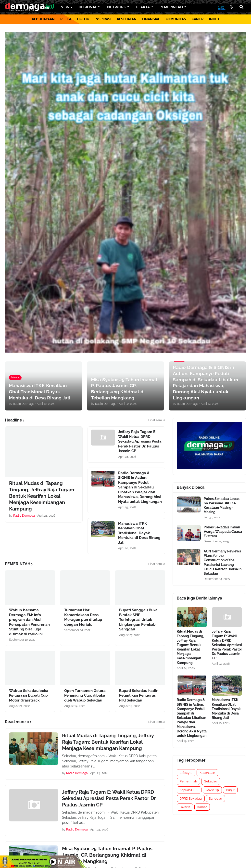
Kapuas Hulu (189, 790)
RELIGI (66, 19)
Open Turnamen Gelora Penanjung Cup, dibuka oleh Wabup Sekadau (85, 696)
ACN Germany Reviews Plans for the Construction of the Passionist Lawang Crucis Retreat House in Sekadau (223, 562)
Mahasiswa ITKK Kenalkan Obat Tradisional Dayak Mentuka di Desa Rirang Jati (139, 533)
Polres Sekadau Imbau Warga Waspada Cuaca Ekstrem (223, 532)
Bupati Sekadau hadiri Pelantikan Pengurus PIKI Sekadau (139, 696)
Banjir (230, 790)
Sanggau (215, 798)
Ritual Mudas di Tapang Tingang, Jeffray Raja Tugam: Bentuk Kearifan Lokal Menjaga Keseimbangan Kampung (42, 496)
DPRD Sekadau (191, 798)
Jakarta (185, 807)
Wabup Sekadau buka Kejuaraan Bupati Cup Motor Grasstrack (29, 696)
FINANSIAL (151, 19)
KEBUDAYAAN (43, 19)
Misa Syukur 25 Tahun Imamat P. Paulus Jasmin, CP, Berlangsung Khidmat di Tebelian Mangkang (107, 855)
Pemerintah (188, 781)
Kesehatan (207, 773)
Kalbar (202, 807)
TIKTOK (83, 19)
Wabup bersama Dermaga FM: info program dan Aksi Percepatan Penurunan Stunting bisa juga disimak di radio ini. (29, 622)
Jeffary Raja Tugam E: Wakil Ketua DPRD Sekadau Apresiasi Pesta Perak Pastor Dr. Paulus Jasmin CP (140, 441)
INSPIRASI (103, 19)
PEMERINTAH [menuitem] (171, 7)
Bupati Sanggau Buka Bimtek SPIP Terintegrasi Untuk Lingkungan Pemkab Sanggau (138, 620)
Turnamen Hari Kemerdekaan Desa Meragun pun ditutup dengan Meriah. (83, 617)
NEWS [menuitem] (66, 7)
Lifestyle (186, 773)
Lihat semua (157, 420)
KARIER (198, 19)
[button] (231, 7)
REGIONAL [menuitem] (88, 7)
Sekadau (211, 781)
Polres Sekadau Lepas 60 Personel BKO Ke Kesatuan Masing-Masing (222, 505)
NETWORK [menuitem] (117, 7)
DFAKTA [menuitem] (143, 7)
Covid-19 (212, 790)
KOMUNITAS (176, 19)
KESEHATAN (127, 19)
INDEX (214, 19)
